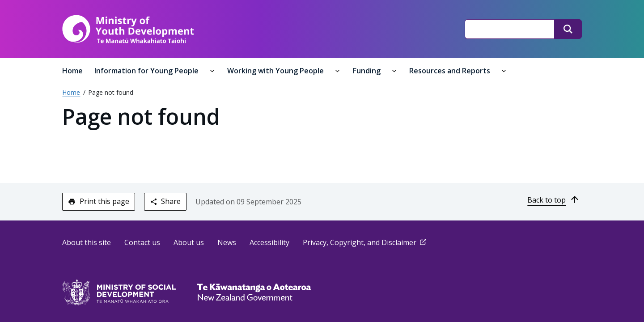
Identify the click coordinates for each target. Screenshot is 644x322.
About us (189, 242)
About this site (87, 242)
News (227, 242)
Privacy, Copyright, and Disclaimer (366, 242)
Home (73, 71)
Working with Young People (277, 71)
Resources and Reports (451, 71)
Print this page (99, 201)
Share (165, 201)
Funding (368, 71)
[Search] (568, 29)
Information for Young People (148, 71)
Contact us (143, 242)
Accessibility (270, 242)
